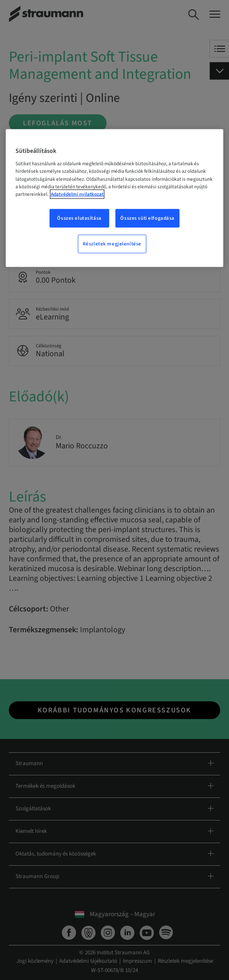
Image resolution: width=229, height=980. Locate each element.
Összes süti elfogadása (147, 218)
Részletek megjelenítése (112, 243)
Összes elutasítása (79, 218)
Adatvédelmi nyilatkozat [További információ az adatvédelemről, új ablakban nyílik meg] (77, 194)
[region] (114, 198)
